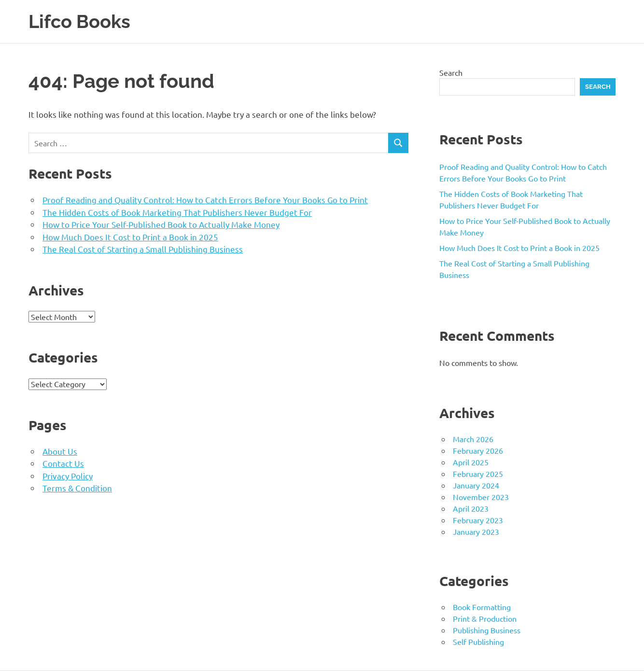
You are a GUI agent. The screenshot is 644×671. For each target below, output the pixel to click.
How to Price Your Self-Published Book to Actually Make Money (161, 224)
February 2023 (478, 520)
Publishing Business (487, 630)
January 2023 (476, 531)
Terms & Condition (77, 488)
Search (451, 72)
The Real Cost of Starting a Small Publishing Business (143, 249)
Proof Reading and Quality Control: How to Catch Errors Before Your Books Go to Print (205, 200)
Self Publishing (478, 642)
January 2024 (476, 485)
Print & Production (485, 618)
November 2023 (481, 497)
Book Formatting (482, 607)
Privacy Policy (68, 476)
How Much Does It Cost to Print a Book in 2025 (130, 237)
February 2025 (478, 474)
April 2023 (471, 508)
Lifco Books (79, 21)
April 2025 (471, 462)
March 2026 (473, 439)
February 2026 (478, 450)
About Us (60, 451)
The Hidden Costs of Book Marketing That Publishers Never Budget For (177, 212)
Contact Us (63, 463)
